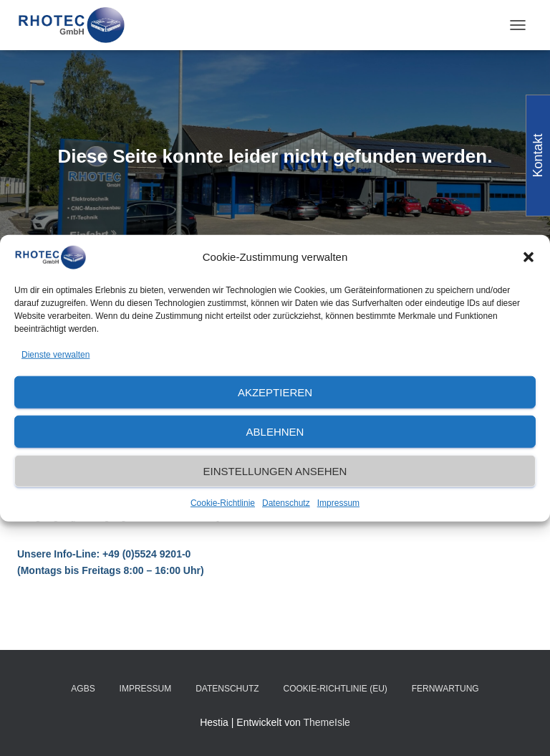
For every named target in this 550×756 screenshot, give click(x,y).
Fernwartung (445, 689)
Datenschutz (286, 503)
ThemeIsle (326, 722)
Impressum (338, 503)
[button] (529, 257)
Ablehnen (275, 432)
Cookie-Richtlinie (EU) (335, 689)
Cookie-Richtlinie (223, 503)
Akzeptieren (275, 392)
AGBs (83, 689)
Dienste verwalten (56, 354)
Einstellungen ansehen (275, 471)
